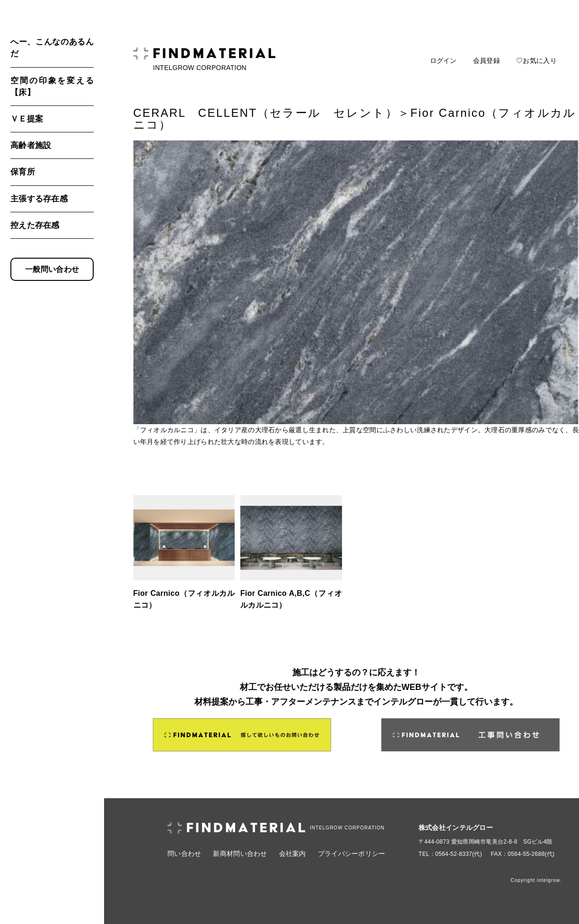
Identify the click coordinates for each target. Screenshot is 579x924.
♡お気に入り (536, 61)
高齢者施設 (31, 145)
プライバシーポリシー (352, 854)
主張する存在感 (39, 199)
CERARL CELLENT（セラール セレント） (266, 113)
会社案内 (293, 854)
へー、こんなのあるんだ (52, 48)
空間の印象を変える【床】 (52, 87)
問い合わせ (184, 854)
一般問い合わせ (52, 269)
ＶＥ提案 (27, 119)
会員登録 (487, 61)
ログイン (443, 61)
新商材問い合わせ (240, 854)
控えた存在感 (35, 225)
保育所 (23, 172)
